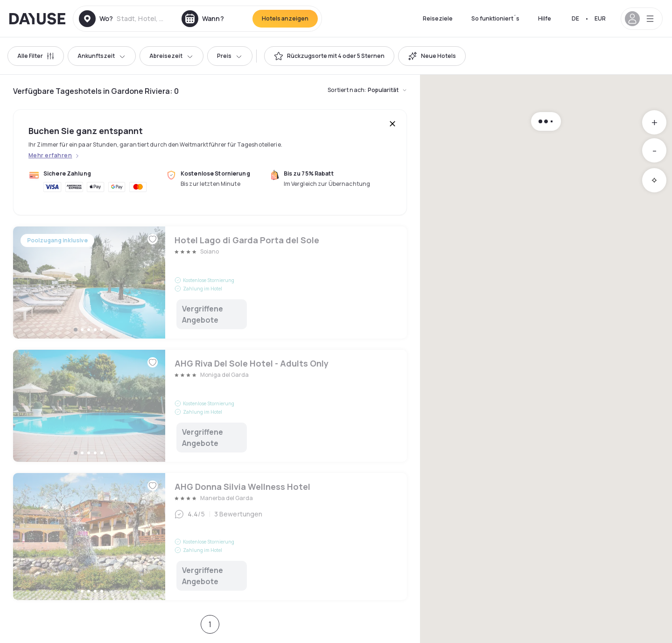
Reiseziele (438, 18)
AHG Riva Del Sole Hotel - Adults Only (210, 406)
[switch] (329, 56)
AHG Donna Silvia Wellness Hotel (210, 537)
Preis (230, 56)
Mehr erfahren (50, 155)
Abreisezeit (171, 56)
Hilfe (545, 18)
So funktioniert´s (495, 18)
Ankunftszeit (102, 56)
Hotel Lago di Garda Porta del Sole (210, 283)
